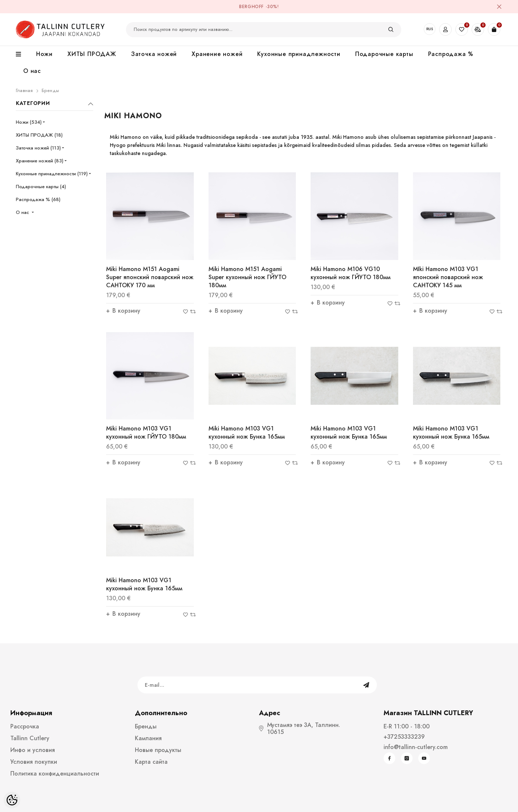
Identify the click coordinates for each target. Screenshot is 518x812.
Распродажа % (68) (38, 199)
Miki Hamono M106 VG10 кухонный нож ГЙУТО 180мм (351, 273)
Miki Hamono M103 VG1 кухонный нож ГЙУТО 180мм (146, 433)
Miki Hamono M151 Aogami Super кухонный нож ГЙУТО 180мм (247, 277)
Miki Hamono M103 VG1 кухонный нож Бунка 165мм (247, 433)
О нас (23, 212)
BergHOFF (251, 7)
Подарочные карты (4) (41, 187)
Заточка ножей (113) (38, 148)
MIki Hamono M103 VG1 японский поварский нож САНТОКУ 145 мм (448, 277)
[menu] (22, 55)
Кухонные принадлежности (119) (52, 174)
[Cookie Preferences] (12, 800)
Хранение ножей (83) (40, 161)
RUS (430, 29)
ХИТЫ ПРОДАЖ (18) (39, 135)
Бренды (50, 91)
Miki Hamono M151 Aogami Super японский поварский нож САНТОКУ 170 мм (150, 277)
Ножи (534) (29, 122)
